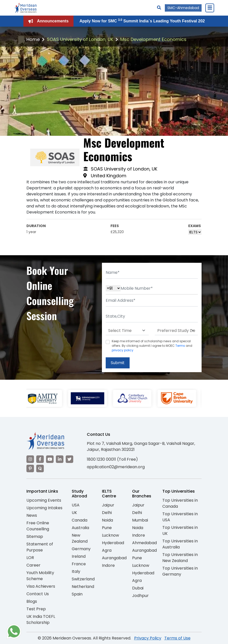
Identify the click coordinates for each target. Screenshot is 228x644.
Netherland (83, 587)
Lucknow (110, 535)
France (79, 564)
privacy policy (123, 350)
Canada (80, 520)
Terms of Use (177, 638)
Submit (118, 363)
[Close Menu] (210, 8)
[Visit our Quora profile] (40, 468)
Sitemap (35, 536)
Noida (107, 520)
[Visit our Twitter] (69, 459)
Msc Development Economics (153, 39)
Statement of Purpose (40, 547)
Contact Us (38, 594)
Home (33, 39)
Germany (81, 549)
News (32, 515)
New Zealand (80, 538)
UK (74, 513)
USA (76, 505)
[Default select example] (127, 331)
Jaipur (108, 505)
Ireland (79, 556)
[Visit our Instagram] (30, 459)
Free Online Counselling (38, 526)
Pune (107, 528)
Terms (180, 346)
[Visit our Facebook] (40, 459)
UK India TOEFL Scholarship (41, 619)
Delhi (107, 513)
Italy (76, 571)
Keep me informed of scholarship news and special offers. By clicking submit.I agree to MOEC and (152, 346)
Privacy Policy (148, 638)
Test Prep (36, 609)
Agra (107, 550)
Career (33, 565)
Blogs (32, 601)
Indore (108, 565)
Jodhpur (140, 596)
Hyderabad (113, 543)
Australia (80, 528)
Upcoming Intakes (44, 508)
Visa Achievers (41, 586)
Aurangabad (114, 558)
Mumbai (140, 520)
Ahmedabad (144, 543)
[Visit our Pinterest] (30, 468)
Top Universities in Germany (180, 571)
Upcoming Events (44, 500)
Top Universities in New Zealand (180, 558)
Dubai (138, 588)
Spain (77, 594)
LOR (30, 558)
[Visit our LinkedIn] (60, 459)
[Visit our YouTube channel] (50, 459)
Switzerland (83, 579)
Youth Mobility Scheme (40, 576)
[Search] (159, 8)
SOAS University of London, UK (80, 39)
